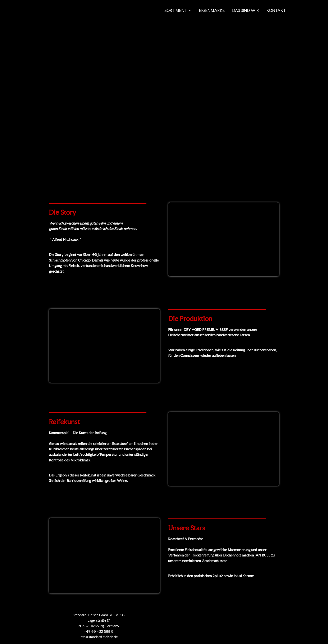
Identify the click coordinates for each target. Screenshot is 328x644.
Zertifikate (198, 615)
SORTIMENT (178, 10)
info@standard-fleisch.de (99, 637)
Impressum (261, 615)
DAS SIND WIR (246, 10)
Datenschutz (240, 615)
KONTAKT (276, 10)
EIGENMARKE (212, 10)
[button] (189, 10)
